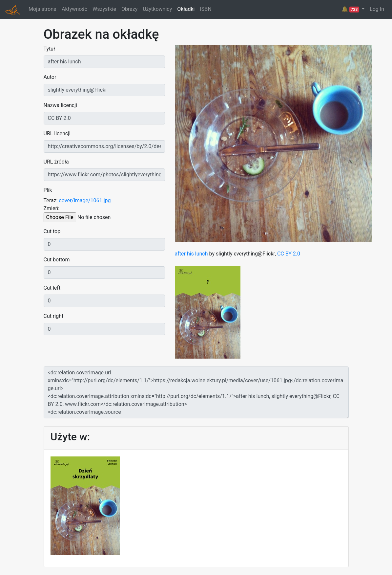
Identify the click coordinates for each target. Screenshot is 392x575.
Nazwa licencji (60, 105)
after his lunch (191, 254)
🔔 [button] (351, 9)
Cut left (52, 288)
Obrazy (129, 9)
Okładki (186, 9)
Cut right (54, 316)
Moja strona (42, 9)
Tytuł (49, 49)
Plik (48, 190)
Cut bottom (57, 260)
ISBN (206, 9)
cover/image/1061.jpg (85, 200)
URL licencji (57, 133)
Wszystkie (104, 9)
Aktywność (74, 9)
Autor (50, 77)
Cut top (52, 231)
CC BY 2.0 (289, 254)
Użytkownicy (157, 9)
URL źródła (56, 162)
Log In (377, 9)
